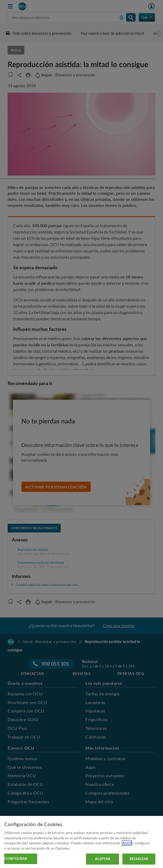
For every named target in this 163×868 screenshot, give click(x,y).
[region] (81, 842)
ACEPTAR (103, 859)
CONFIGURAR (16, 859)
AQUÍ (127, 843)
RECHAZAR (139, 859)
